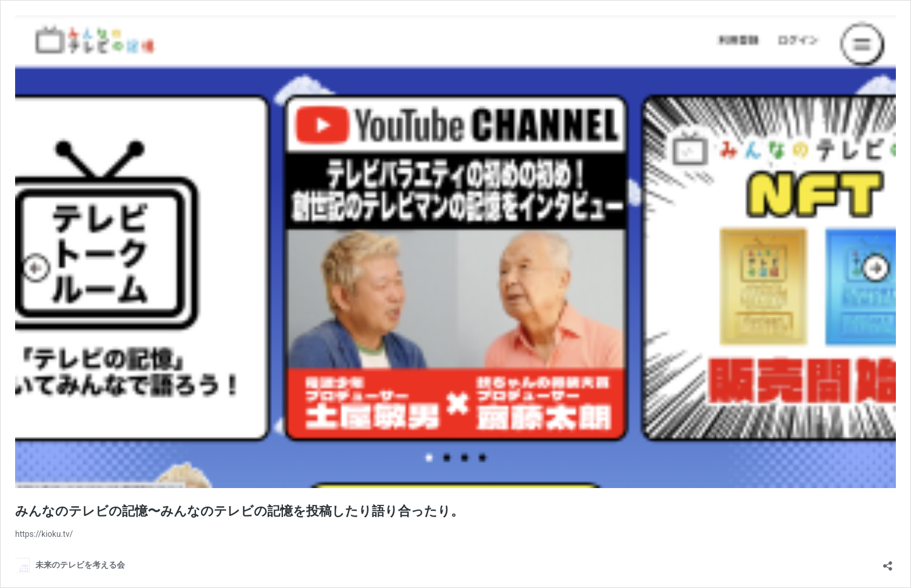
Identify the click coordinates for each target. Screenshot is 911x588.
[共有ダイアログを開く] (888, 562)
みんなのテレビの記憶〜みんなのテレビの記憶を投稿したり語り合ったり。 (239, 511)
